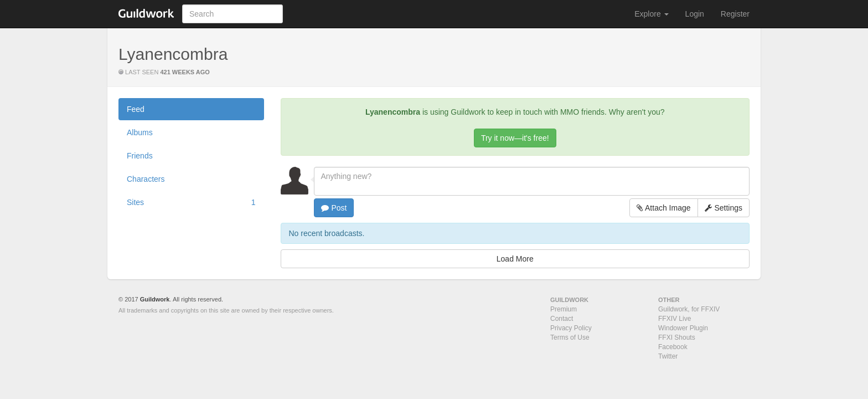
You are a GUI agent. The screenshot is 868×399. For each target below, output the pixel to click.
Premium (564, 309)
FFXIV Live (675, 319)
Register (735, 14)
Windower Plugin (683, 328)
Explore (651, 14)
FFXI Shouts (677, 337)
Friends (140, 156)
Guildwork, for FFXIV (689, 309)
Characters (146, 179)
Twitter (668, 356)
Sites (191, 202)
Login (695, 14)
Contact (562, 319)
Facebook (673, 347)
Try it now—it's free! (515, 138)
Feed (136, 109)
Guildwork (155, 299)
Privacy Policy (571, 328)
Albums (140, 132)
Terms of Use (570, 337)
